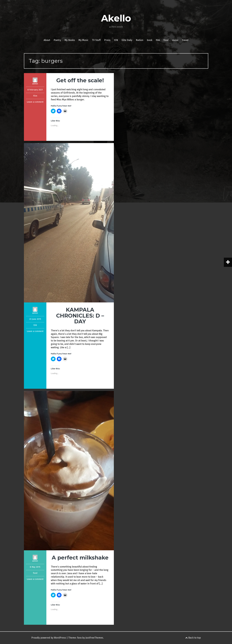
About (47, 40)
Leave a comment (35, 102)
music (175, 40)
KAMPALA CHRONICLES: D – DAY (80, 316)
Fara (79, 638)
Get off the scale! (80, 80)
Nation (140, 40)
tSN (116, 40)
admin (35, 84)
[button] (69, 223)
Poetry (57, 40)
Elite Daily (127, 40)
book (150, 40)
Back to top (193, 638)
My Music (83, 40)
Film (35, 96)
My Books (70, 40)
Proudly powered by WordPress (49, 638)
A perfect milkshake (80, 558)
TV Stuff (96, 40)
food (166, 40)
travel (185, 40)
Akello (116, 18)
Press (107, 40)
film (158, 40)
